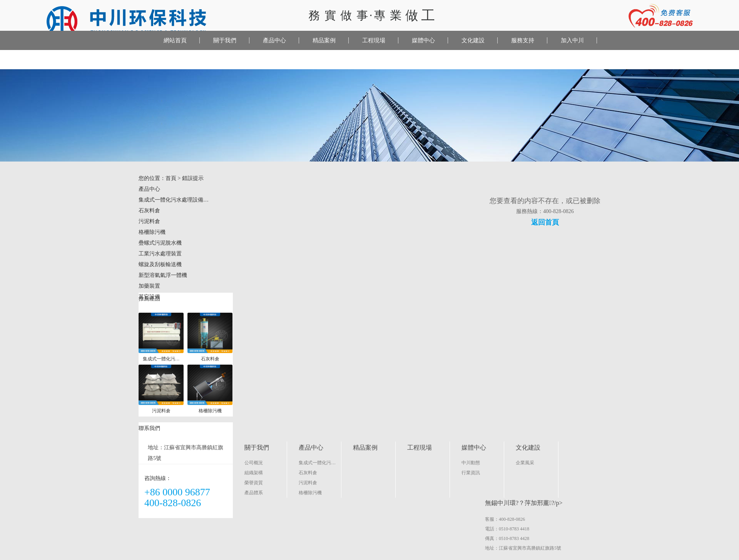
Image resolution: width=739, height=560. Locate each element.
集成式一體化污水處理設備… (174, 200)
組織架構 (254, 473)
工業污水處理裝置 (160, 254)
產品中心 (274, 40)
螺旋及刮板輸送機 (160, 264)
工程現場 (374, 40)
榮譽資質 (254, 483)
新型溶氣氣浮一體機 (163, 275)
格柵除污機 (152, 232)
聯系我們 (135, 60)
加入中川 (572, 40)
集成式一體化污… (317, 463)
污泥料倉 (149, 221)
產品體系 (254, 493)
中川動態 (471, 463)
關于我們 (225, 40)
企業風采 (525, 463)
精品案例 (324, 40)
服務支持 (523, 40)
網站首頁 (175, 40)
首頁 (171, 178)
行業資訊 (471, 473)
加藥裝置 (149, 286)
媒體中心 (423, 40)
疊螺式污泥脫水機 (160, 243)
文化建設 (473, 40)
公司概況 (254, 463)
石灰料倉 (149, 211)
